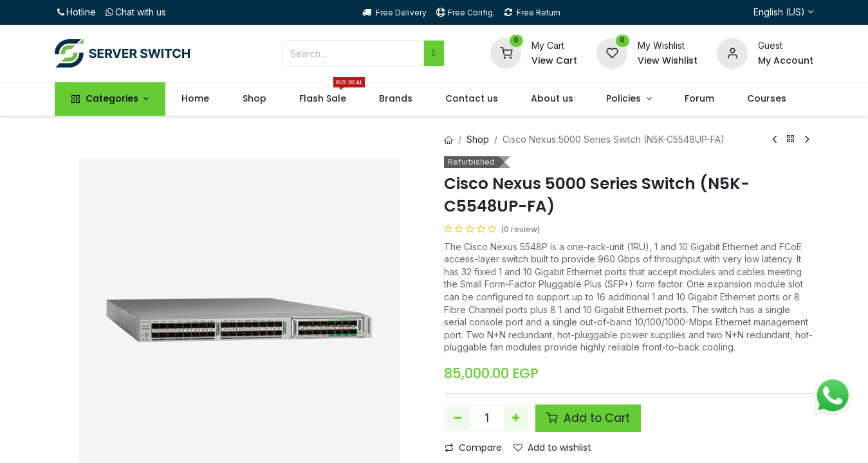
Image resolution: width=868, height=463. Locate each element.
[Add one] (516, 418)
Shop (478, 139)
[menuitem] (196, 99)
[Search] (434, 53)
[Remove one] (458, 418)
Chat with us (135, 12)
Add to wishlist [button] (552, 448)
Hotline (75, 12)
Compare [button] (473, 448)
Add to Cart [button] (588, 418)
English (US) (779, 12)
